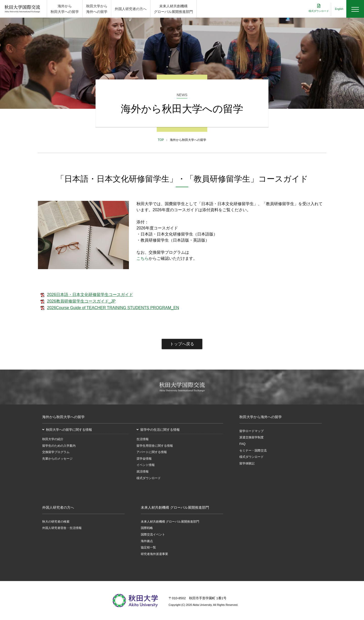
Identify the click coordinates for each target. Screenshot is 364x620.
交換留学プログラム (56, 452)
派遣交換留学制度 (252, 438)
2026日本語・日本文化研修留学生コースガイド (90, 295)
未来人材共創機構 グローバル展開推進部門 (173, 9)
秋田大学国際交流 (22, 9)
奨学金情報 (144, 459)
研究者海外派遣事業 (154, 554)
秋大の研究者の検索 (56, 522)
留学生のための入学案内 (59, 446)
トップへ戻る (182, 344)
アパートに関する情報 (152, 452)
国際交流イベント (153, 535)
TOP (161, 140)
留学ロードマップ (252, 431)
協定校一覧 (148, 547)
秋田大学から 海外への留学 (97, 9)
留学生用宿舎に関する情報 (155, 446)
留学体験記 (247, 463)
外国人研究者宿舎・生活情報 (62, 528)
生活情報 (143, 439)
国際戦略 (147, 528)
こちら (143, 258)
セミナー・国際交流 (253, 451)
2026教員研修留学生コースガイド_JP (81, 301)
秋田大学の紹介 (53, 439)
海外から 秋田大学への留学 (65, 9)
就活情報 (143, 472)
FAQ (242, 444)
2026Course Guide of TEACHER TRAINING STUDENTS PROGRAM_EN (113, 308)
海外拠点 (147, 541)
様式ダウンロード (149, 478)
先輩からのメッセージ (57, 459)
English (339, 9)
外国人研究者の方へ (131, 9)
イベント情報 (146, 465)
